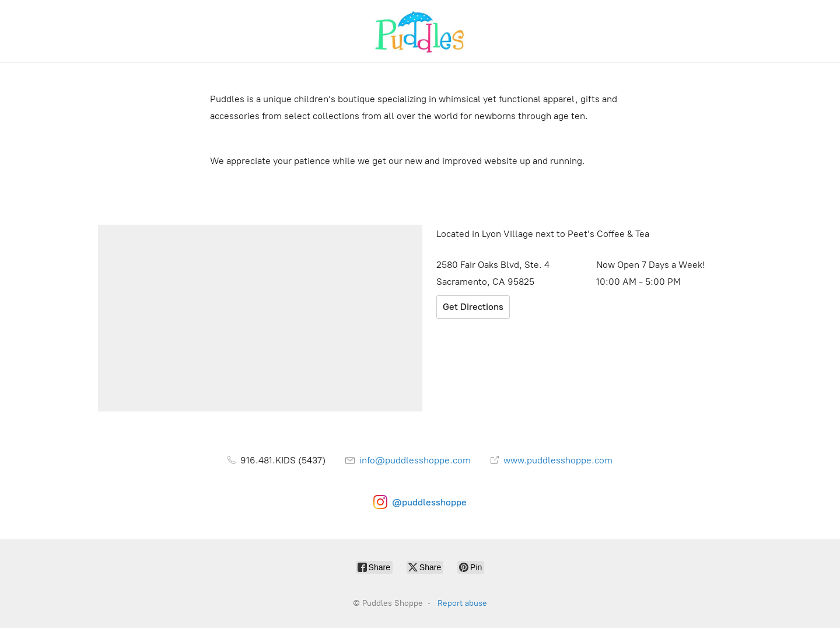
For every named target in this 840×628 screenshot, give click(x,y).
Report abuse (462, 603)
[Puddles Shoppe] (420, 31)
